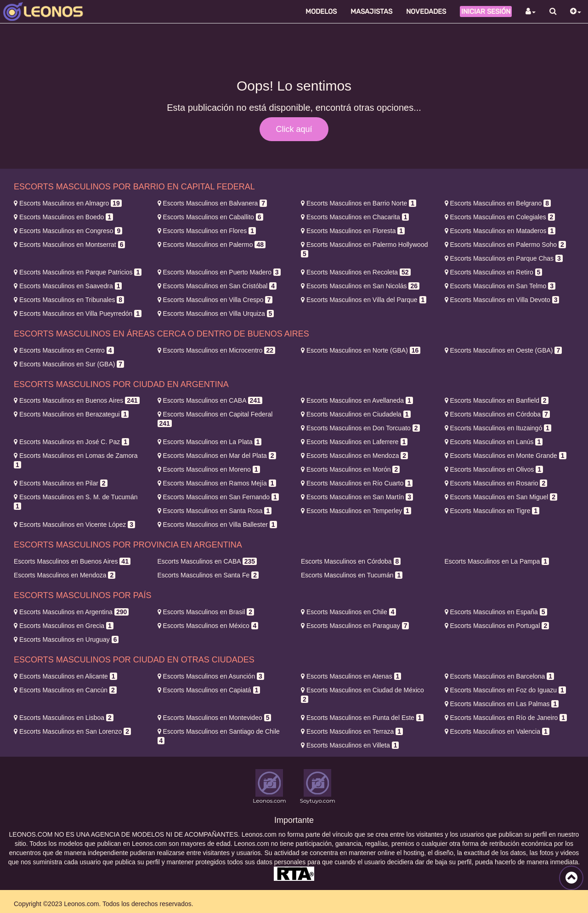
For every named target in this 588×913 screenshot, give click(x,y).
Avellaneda (357, 400)
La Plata (210, 442)
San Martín (357, 497)
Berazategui (71, 414)
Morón (350, 469)
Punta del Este (362, 718)
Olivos (494, 469)
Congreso (68, 231)
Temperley (356, 511)
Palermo (212, 245)
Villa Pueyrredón (78, 314)
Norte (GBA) (361, 350)
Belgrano (498, 203)
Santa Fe (208, 575)
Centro (64, 350)
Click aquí (294, 129)
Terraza (352, 731)
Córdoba (497, 414)
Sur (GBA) (69, 364)
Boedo (63, 217)
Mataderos (500, 231)
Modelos (321, 11)
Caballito (210, 217)
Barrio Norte (359, 203)
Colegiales (500, 217)
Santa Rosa (215, 511)
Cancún (65, 690)
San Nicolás (360, 286)
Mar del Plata (217, 456)
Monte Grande (506, 456)
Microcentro (216, 350)
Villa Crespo (215, 300)
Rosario (496, 483)
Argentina (71, 612)
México (208, 626)
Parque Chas (504, 258)
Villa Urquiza (216, 314)
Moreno (209, 469)
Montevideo (215, 718)
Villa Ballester (217, 525)
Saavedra (68, 286)
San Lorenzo (72, 731)
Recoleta (356, 272)
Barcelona (500, 676)
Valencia (497, 731)
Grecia (64, 626)
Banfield (497, 400)
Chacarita (355, 217)
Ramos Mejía (217, 483)
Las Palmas (502, 704)
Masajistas (371, 11)
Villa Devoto (502, 300)
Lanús (494, 442)
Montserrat (69, 245)
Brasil (206, 612)
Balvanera (212, 203)
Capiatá (209, 690)
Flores (207, 231)
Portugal (497, 626)
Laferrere (354, 442)
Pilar (61, 483)
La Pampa (497, 561)
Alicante (65, 676)
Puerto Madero (219, 272)
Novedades (426, 11)
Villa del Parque (364, 300)
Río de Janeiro (506, 718)
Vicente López (74, 525)
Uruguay (66, 639)
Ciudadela (356, 414)
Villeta (350, 745)
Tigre (492, 511)
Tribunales (69, 300)
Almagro (68, 203)
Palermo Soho (505, 245)
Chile (348, 612)
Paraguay (355, 626)
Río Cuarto (357, 483)
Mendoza (354, 456)
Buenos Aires (77, 400)
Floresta (353, 231)
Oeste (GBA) (503, 350)
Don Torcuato (360, 428)
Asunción (211, 676)
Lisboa (64, 718)
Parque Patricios (78, 272)
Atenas (351, 676)
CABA (210, 400)
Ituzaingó (498, 428)
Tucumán (352, 575)
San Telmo (500, 286)
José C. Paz (71, 442)
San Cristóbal (217, 286)
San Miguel (501, 497)
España (496, 612)
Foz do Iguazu (505, 690)
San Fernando (218, 497)
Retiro (494, 272)
